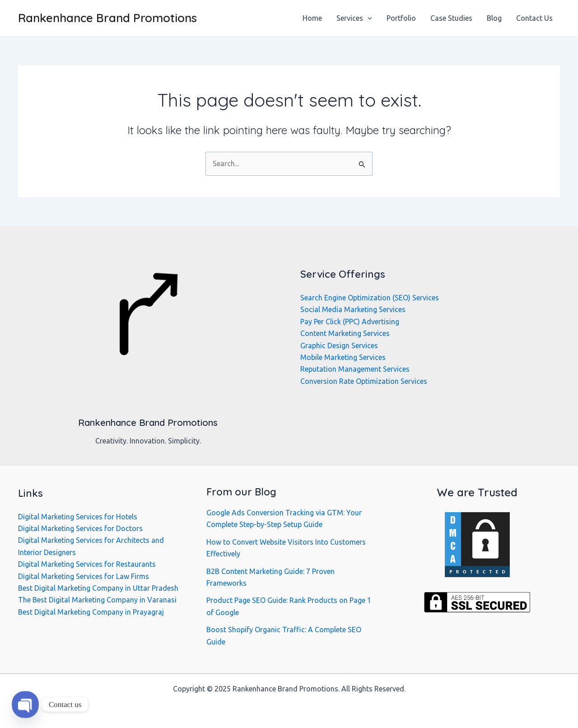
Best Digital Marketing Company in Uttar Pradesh (98, 588)
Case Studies (451, 18)
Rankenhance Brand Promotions (107, 18)
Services (354, 18)
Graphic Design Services (339, 345)
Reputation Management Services (355, 369)
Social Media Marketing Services (353, 309)
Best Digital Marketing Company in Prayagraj (91, 612)
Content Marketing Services (345, 333)
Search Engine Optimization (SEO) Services (370, 298)
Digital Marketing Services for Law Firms (84, 576)
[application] (368, 18)
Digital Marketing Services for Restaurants (87, 564)
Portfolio (401, 18)
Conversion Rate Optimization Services (364, 381)
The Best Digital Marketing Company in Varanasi (97, 600)
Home (312, 18)
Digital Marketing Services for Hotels (78, 517)
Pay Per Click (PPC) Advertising (350, 322)
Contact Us (534, 18)
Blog (494, 18)
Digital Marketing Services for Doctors (80, 528)
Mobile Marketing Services (343, 357)
